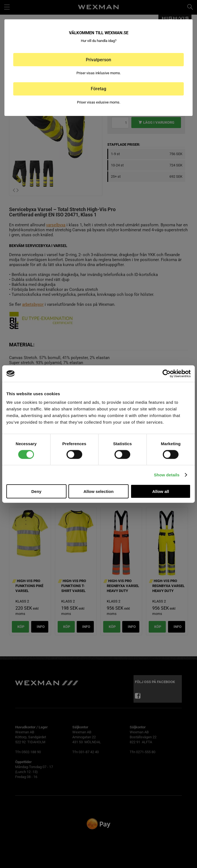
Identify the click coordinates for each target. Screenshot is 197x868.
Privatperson (98, 60)
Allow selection (98, 491)
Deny (36, 491)
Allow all (161, 491)
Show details (167, 475)
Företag (98, 89)
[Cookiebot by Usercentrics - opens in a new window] (167, 373)
